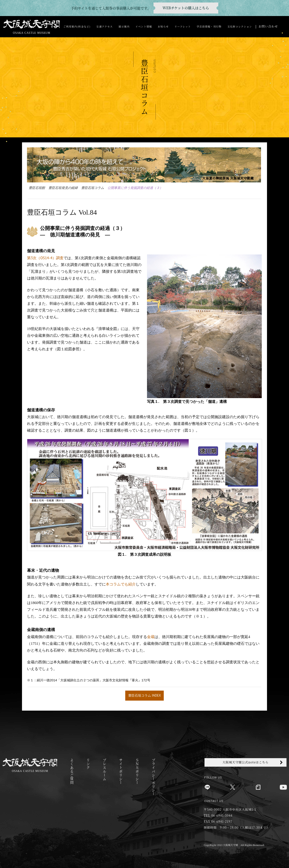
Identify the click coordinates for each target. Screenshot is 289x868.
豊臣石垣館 (37, 188)
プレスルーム (104, 769)
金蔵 (151, 637)
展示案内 (124, 26)
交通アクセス (104, 26)
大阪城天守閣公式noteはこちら (245, 762)
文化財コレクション (240, 26)
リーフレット (183, 26)
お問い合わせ (268, 26)
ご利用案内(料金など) (77, 26)
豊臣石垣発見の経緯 (63, 188)
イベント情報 (144, 26)
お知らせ (163, 26)
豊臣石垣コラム (93, 188)
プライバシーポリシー (153, 777)
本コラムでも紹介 (121, 584)
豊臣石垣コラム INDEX (145, 695)
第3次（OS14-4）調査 (45, 258)
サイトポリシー (121, 771)
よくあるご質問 (72, 771)
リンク (88, 764)
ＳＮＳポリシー (137, 771)
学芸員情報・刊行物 (209, 26)
